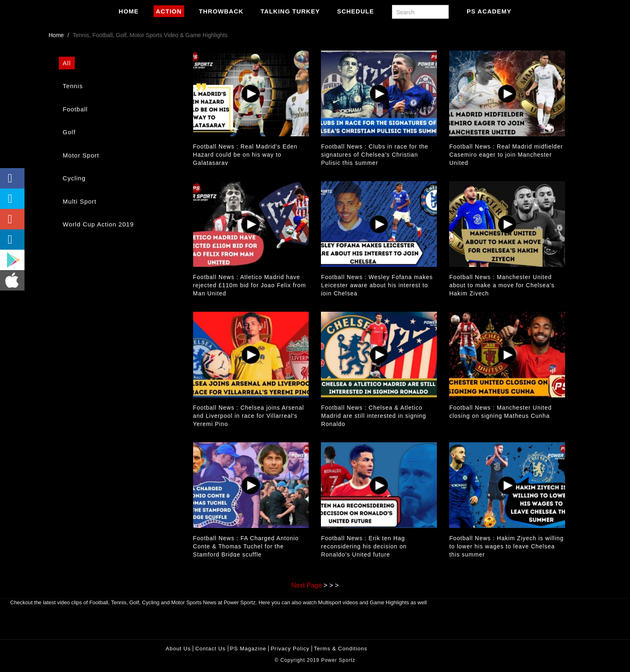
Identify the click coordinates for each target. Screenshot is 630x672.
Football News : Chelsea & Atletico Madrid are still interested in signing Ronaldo (373, 416)
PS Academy (489, 11)
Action (169, 11)
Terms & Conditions (341, 649)
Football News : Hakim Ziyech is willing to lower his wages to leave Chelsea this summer (506, 546)
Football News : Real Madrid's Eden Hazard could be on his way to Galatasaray (245, 155)
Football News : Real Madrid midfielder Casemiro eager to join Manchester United (506, 155)
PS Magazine (248, 649)
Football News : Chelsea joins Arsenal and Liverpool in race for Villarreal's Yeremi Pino (249, 416)
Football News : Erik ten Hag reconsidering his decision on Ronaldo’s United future (364, 546)
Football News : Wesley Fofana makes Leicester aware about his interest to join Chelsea (377, 285)
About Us (178, 649)
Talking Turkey (290, 11)
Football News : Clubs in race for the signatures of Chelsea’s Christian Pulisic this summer (375, 155)
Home (129, 11)
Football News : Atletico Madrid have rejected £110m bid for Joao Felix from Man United (250, 285)
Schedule (355, 11)
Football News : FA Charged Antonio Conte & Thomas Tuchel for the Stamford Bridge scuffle (246, 546)
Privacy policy (290, 649)
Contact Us (210, 649)
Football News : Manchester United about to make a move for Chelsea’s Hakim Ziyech (502, 285)
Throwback (221, 11)
